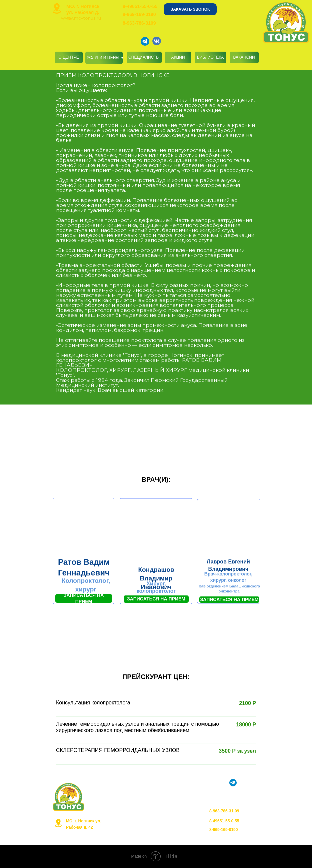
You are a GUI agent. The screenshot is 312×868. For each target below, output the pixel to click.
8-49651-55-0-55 (140, 6)
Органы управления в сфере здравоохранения (158, 838)
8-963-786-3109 (139, 23)
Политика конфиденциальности (156, 822)
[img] (57, 8)
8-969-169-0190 (139, 14)
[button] (190, 9)
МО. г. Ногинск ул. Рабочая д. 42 (83, 12)
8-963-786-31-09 (224, 811)
